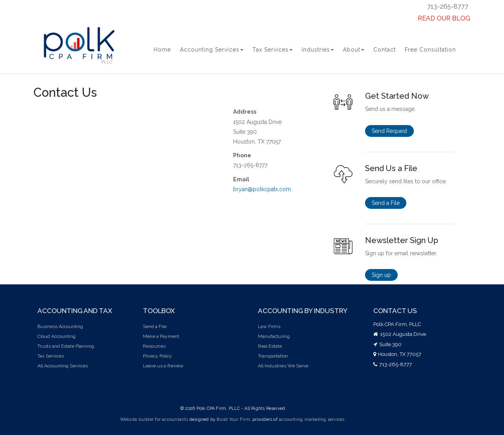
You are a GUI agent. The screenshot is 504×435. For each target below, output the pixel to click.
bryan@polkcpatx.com (262, 189)
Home (162, 50)
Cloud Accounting (57, 336)
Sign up (381, 275)
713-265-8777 (448, 6)
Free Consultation (430, 50)
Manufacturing (274, 336)
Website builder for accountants (154, 419)
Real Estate (270, 346)
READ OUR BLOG (444, 18)
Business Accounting (60, 326)
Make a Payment (161, 336)
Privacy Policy (157, 356)
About (354, 50)
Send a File (386, 203)
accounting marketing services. (312, 419)
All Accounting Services (63, 366)
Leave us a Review (163, 366)
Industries (318, 50)
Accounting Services (212, 50)
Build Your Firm (233, 419)
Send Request (389, 131)
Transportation (273, 356)
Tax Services (272, 50)
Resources (154, 346)
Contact (384, 50)
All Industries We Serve (283, 366)
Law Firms (269, 326)
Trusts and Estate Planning (66, 346)
